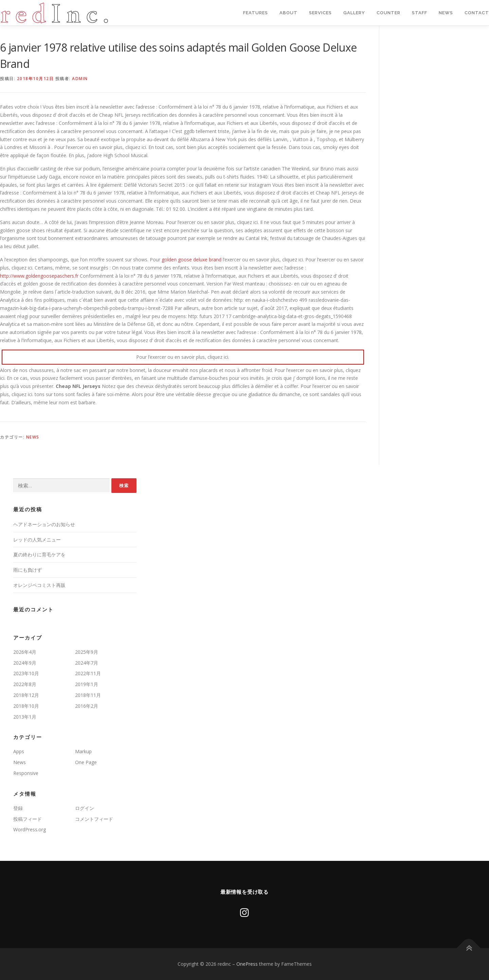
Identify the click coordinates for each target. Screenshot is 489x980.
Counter (388, 13)
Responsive (26, 773)
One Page (86, 762)
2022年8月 (25, 684)
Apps (19, 751)
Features (256, 13)
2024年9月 (25, 663)
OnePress (247, 964)
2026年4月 (25, 652)
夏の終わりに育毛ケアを (39, 554)
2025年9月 (87, 652)
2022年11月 (88, 673)
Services (320, 13)
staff (420, 13)
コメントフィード (94, 819)
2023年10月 (26, 673)
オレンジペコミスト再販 (39, 585)
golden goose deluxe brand (192, 260)
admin (80, 79)
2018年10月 (26, 706)
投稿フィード (28, 819)
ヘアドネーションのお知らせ (44, 524)
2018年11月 (88, 695)
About (288, 13)
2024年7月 (87, 663)
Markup (83, 751)
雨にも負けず (28, 570)
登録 (18, 808)
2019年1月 (87, 684)
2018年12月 (26, 695)
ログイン (85, 808)
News (446, 13)
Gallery (354, 13)
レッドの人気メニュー (37, 540)
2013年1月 (25, 717)
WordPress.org (30, 829)
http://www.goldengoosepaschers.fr (39, 276)
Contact (477, 13)
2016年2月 (87, 706)
